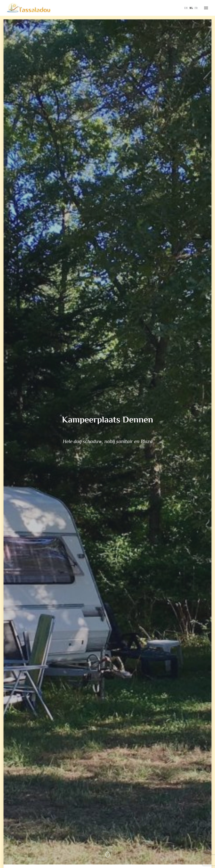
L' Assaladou (29, 8)
